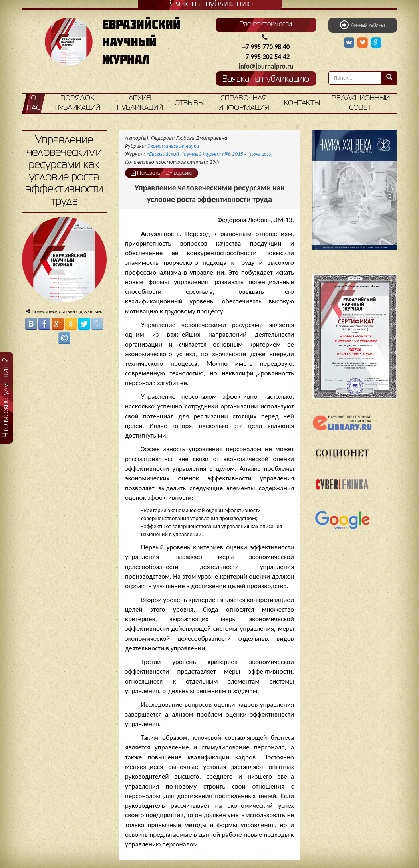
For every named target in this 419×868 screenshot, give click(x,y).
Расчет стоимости (266, 24)
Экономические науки (173, 146)
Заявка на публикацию (266, 80)
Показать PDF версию (162, 173)
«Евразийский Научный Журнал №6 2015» (209, 154)
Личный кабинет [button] (363, 25)
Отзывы (189, 103)
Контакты (302, 103)
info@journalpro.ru (266, 66)
